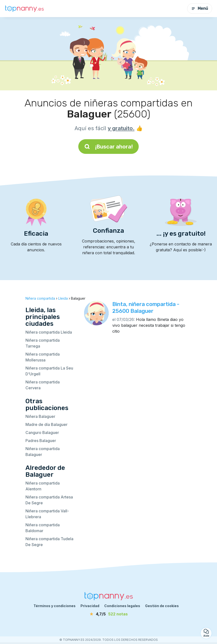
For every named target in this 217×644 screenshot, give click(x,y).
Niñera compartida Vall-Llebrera (47, 514)
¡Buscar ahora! (108, 147)
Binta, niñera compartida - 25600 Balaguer (146, 308)
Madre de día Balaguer (46, 424)
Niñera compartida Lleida (49, 332)
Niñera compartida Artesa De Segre (49, 500)
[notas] (109, 614)
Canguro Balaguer (42, 433)
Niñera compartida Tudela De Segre (49, 542)
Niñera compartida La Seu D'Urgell (49, 371)
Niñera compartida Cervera (43, 385)
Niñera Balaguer (40, 416)
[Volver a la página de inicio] (24, 9)
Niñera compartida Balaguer (43, 452)
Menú (200, 8)
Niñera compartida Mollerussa (43, 357)
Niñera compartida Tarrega (43, 343)
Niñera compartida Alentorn (43, 486)
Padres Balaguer (41, 441)
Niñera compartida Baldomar (43, 528)
